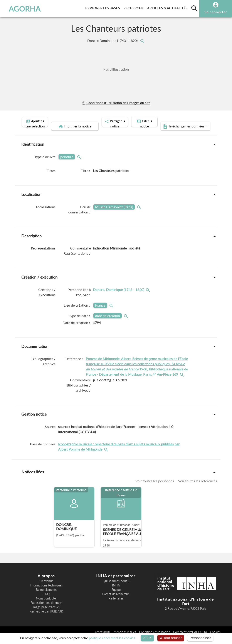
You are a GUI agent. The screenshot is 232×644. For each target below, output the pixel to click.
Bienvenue (46, 588)
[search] (194, 8)
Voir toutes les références (197, 487)
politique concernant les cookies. (113, 638)
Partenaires (116, 605)
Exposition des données (46, 609)
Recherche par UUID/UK (46, 618)
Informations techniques (46, 592)
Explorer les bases (103, 7)
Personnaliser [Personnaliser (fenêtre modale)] (200, 638)
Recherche (134, 7)
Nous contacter (46, 605)
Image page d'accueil (46, 614)
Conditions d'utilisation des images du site (116, 103)
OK (147, 638)
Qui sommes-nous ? (116, 588)
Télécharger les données (165, 133)
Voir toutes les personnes (155, 487)
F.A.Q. (46, 601)
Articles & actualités (168, 7)
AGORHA (23, 9)
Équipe (116, 596)
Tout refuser (171, 638)
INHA (116, 592)
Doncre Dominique (113, 41)
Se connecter (216, 12)
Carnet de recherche (116, 601)
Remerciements (46, 596)
